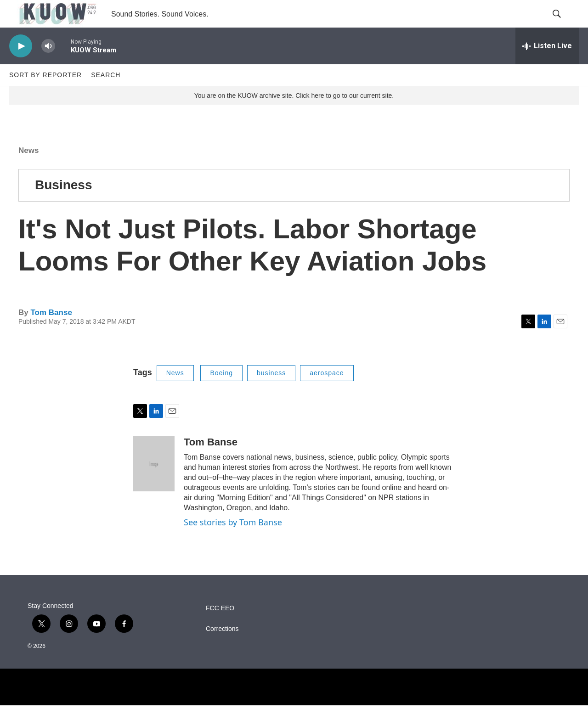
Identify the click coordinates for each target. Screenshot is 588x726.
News (28, 171)
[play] (21, 67)
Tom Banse (51, 333)
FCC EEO (220, 629)
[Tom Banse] (154, 484)
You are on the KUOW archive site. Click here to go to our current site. (294, 116)
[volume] (48, 67)
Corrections (222, 650)
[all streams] (547, 67)
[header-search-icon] (564, 24)
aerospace (327, 394)
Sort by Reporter (45, 96)
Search (106, 96)
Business (64, 205)
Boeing (221, 394)
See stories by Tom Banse (233, 543)
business (271, 394)
